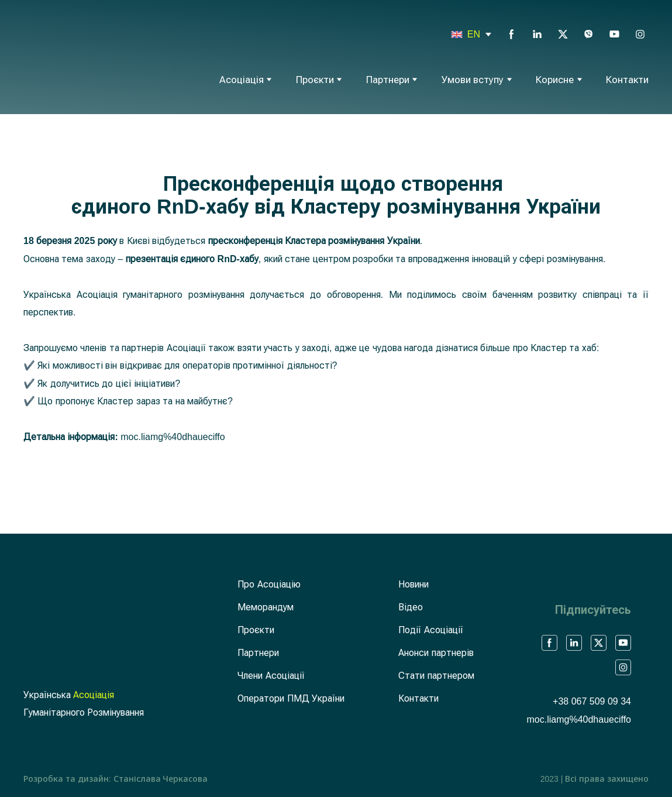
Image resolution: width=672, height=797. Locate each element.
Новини (413, 584)
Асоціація (242, 80)
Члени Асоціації (271, 676)
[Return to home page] (72, 56)
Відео (411, 607)
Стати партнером (436, 676)
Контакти (627, 80)
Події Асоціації (430, 630)
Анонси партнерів (436, 653)
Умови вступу (473, 80)
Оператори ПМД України (291, 698)
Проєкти (315, 80)
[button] (511, 34)
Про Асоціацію (269, 584)
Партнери (388, 80)
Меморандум (266, 607)
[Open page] (457, 35)
